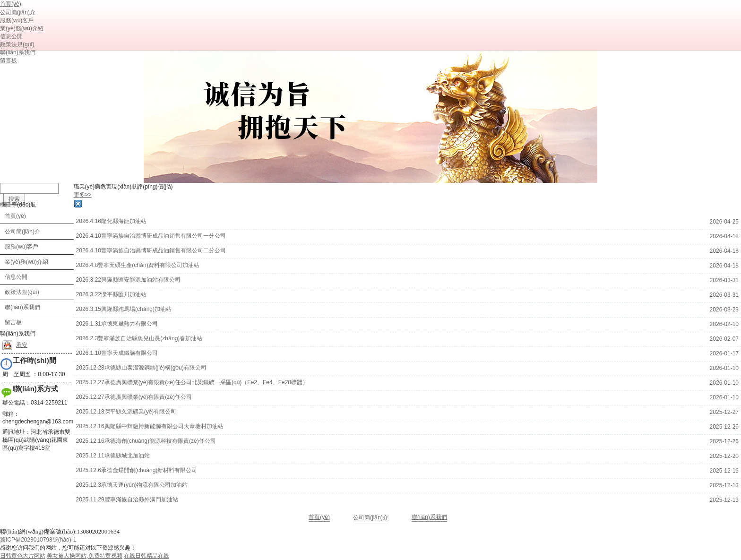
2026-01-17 (724, 353)
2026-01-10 (724, 368)
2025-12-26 (724, 427)
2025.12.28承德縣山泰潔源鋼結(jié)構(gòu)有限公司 (141, 368)
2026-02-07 (724, 339)
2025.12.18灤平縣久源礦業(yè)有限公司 (126, 412)
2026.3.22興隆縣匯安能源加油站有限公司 (128, 280)
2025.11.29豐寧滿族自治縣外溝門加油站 (127, 500)
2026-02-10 (724, 324)
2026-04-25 (724, 222)
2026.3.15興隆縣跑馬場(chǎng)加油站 (124, 309)
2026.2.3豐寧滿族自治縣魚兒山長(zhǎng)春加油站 (139, 338)
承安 (15, 345)
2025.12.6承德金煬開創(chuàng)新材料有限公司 (137, 470)
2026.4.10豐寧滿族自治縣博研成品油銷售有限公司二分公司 (151, 250)
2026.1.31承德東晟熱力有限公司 (117, 324)
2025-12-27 (724, 412)
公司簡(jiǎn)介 (371, 517)
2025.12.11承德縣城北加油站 (113, 456)
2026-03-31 (724, 280)
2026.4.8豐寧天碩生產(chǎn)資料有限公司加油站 (138, 265)
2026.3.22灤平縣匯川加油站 (111, 294)
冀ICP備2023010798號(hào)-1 (38, 540)
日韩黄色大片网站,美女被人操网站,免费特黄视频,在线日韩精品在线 (85, 556)
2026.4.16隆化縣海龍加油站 (111, 221)
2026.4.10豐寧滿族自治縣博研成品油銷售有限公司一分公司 (151, 236)
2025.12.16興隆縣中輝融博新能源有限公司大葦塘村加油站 (150, 426)
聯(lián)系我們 (429, 517)
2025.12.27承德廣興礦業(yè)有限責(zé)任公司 (134, 397)
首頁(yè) (319, 517)
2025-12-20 (724, 456)
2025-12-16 (724, 471)
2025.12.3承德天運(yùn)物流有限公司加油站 (132, 485)
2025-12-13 (724, 485)
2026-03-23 (724, 310)
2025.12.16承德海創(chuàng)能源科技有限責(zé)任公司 (146, 441)
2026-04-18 (724, 236)
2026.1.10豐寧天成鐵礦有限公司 (117, 353)
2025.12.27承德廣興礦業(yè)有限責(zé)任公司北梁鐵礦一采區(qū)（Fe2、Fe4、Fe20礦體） (192, 382)
